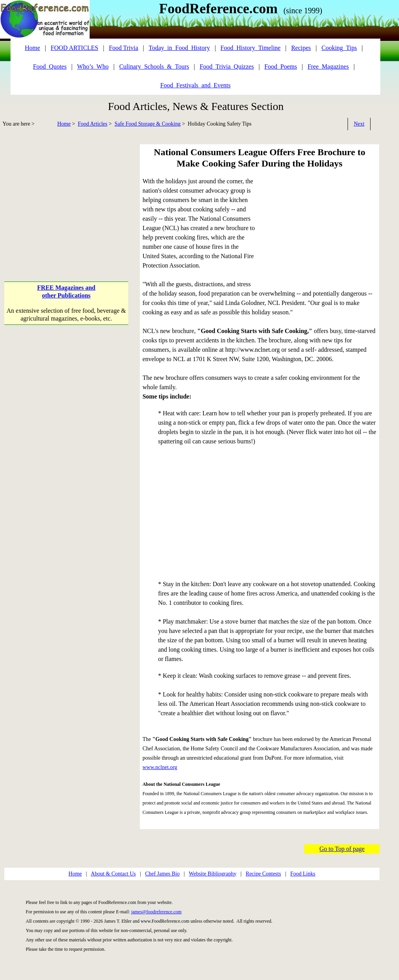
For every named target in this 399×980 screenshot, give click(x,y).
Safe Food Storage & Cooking (148, 124)
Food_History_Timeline (251, 48)
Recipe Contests (264, 874)
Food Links (303, 874)
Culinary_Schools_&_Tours (154, 66)
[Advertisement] (67, 199)
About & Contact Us (113, 874)
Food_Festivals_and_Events (195, 85)
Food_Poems (281, 66)
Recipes (301, 48)
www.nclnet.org (160, 767)
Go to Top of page (342, 849)
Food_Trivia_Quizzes (227, 66)
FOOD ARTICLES (74, 48)
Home (64, 124)
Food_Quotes (50, 66)
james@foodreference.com (156, 912)
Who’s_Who (93, 66)
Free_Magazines (328, 66)
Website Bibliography (213, 874)
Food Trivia (123, 48)
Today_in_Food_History (179, 48)
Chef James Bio (162, 874)
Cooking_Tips (339, 48)
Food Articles (93, 124)
